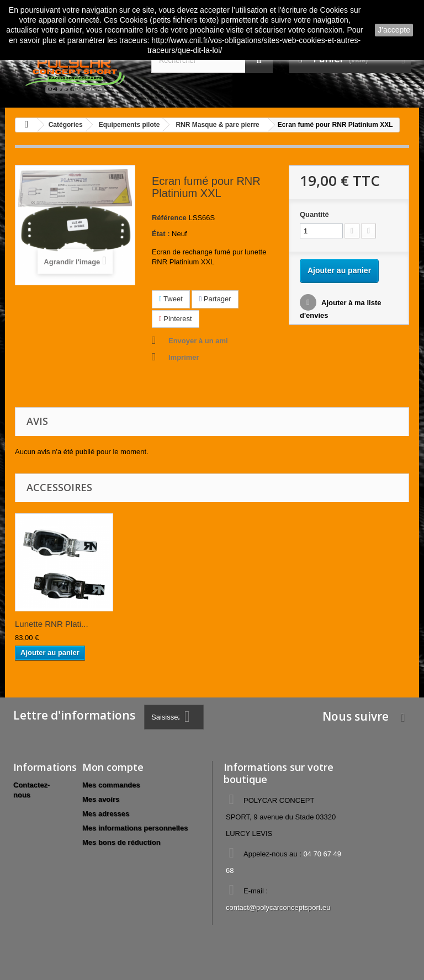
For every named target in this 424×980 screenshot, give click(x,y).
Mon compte (113, 767)
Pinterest (176, 319)
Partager (215, 299)
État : (161, 234)
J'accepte (394, 30)
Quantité (314, 214)
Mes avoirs (101, 799)
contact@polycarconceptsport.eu (278, 907)
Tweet (171, 299)
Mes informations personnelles (135, 828)
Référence (169, 218)
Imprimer (184, 357)
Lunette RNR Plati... (52, 624)
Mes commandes (111, 785)
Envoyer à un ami (198, 341)
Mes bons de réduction (121, 842)
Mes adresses (106, 814)
